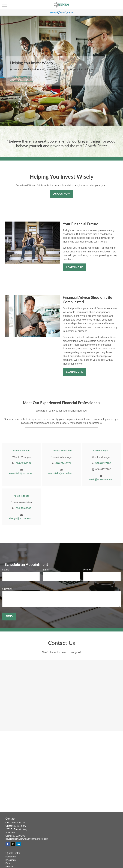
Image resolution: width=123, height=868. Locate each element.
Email (46, 570)
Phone (87, 570)
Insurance (10, 867)
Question (7, 589)
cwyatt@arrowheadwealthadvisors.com (101, 479)
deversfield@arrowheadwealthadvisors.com (22, 473)
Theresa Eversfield (61, 450)
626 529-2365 (23, 508)
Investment (11, 860)
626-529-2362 (23, 463)
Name (6, 570)
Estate (9, 863)
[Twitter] (13, 844)
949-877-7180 (103, 463)
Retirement (11, 857)
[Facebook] (8, 844)
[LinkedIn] (19, 844)
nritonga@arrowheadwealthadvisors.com (22, 518)
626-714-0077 (63, 463)
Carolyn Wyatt (101, 450)
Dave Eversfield (22, 450)
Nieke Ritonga (22, 496)
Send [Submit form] (9, 616)
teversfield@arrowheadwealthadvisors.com (61, 473)
